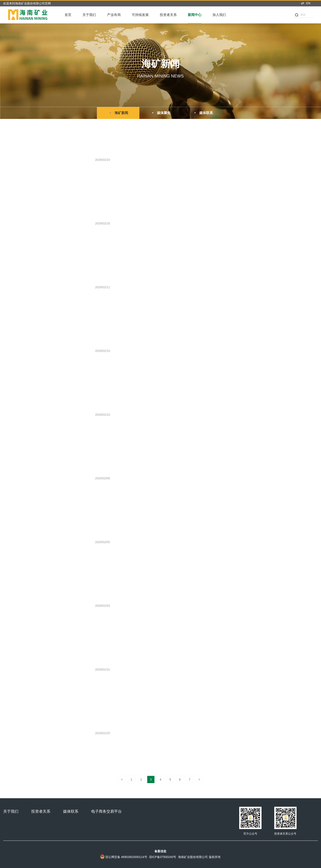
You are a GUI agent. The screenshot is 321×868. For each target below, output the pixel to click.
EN (305, 3)
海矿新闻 (118, 113)
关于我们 (89, 15)
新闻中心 (195, 15)
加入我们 (219, 15)
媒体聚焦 (161, 113)
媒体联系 (203, 113)
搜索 (300, 15)
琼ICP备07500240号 (163, 857)
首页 (68, 15)
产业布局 (114, 15)
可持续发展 (140, 15)
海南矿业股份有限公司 (193, 857)
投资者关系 (168, 15)
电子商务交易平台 (106, 811)
